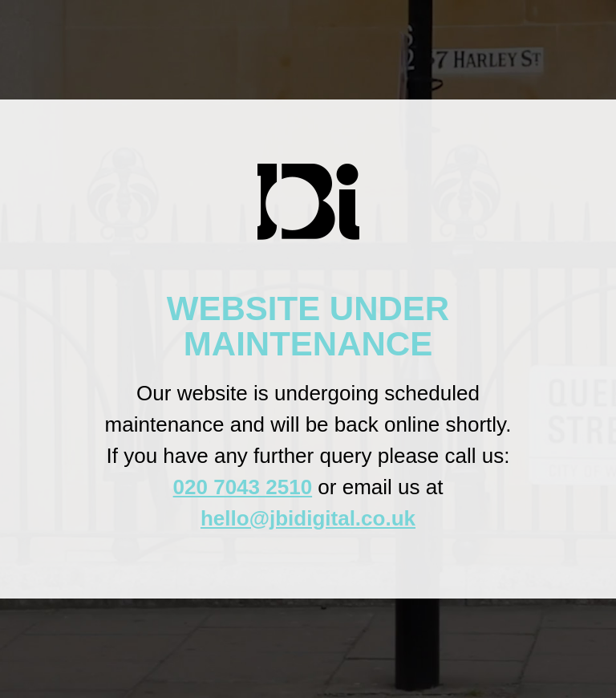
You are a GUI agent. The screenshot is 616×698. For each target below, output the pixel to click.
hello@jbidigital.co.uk (308, 518)
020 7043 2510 (243, 487)
